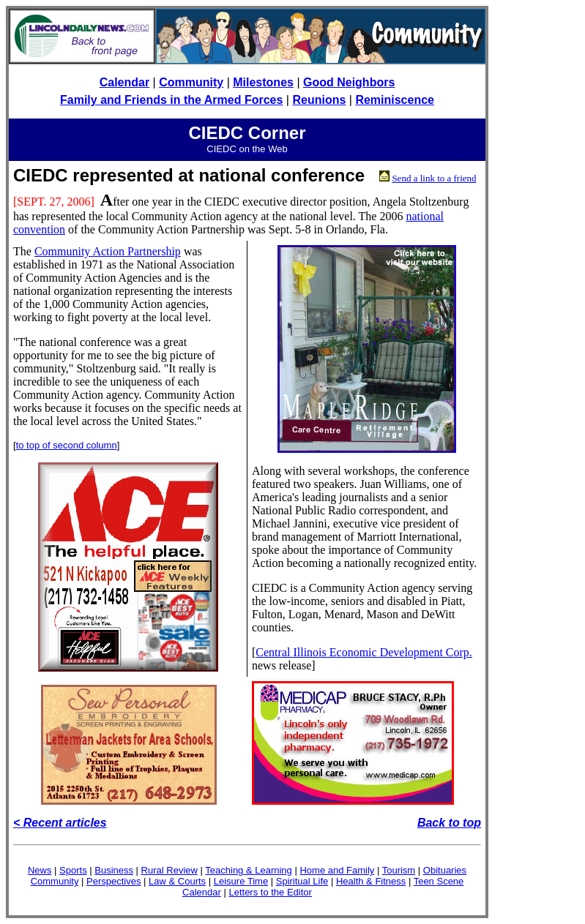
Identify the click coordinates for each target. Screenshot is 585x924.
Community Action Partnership (108, 251)
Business (114, 870)
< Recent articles (60, 823)
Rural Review (169, 870)
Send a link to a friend (434, 178)
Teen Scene (439, 881)
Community (191, 82)
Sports (73, 870)
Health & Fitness (371, 881)
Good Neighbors (349, 82)
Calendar (124, 82)
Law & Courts (177, 881)
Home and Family (337, 870)
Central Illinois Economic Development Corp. (364, 652)
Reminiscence (395, 100)
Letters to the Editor (270, 892)
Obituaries (445, 870)
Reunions (319, 100)
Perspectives (113, 881)
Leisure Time (241, 881)
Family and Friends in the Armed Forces (171, 100)
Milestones (263, 82)
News (40, 870)
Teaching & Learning (249, 870)
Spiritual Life (302, 881)
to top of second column (67, 445)
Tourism (399, 870)
